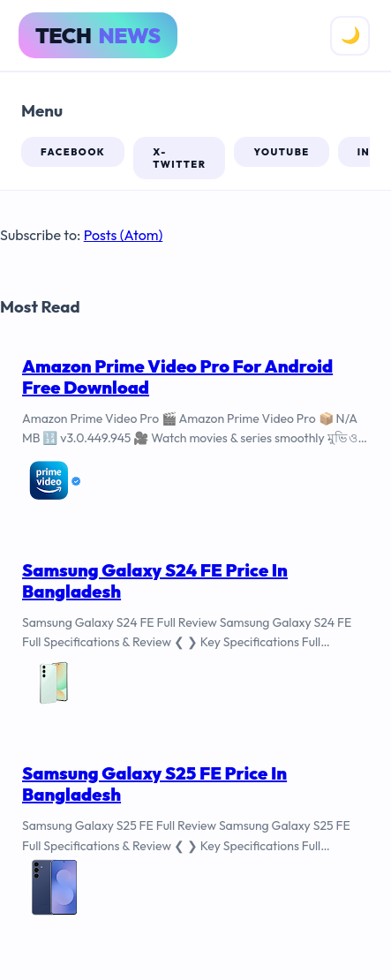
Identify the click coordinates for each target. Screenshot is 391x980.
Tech (98, 35)
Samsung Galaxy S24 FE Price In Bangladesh (155, 580)
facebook (73, 152)
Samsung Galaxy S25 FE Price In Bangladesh (154, 784)
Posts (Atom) (124, 235)
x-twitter (179, 158)
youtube (281, 152)
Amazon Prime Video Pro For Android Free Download (177, 377)
